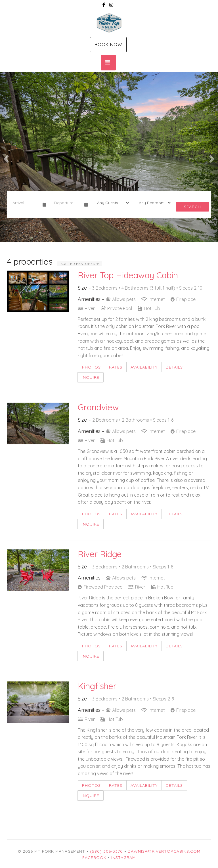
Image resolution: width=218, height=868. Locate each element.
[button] (5, 157)
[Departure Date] (67, 203)
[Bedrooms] (153, 203)
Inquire (91, 377)
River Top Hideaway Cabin (128, 275)
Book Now (108, 45)
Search (192, 207)
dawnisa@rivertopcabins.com (164, 851)
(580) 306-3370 (106, 851)
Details (174, 367)
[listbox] (109, 157)
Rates (116, 367)
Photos (91, 367)
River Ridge (100, 554)
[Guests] (111, 203)
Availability (144, 367)
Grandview (98, 407)
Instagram (123, 857)
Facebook (94, 857)
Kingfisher (97, 686)
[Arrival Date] (25, 203)
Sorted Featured (80, 264)
